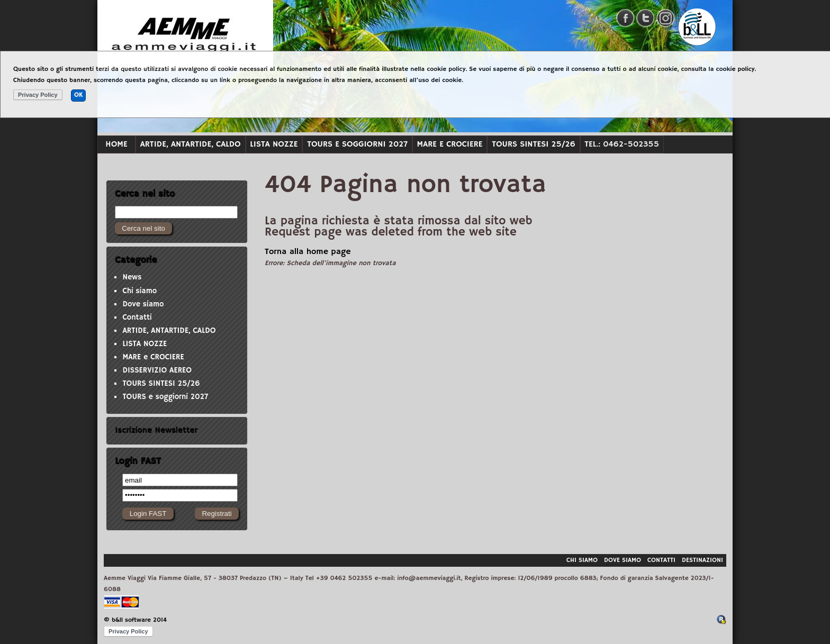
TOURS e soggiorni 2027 (357, 144)
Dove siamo (143, 304)
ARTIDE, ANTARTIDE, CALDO (191, 144)
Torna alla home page (308, 252)
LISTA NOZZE (274, 144)
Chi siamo (139, 291)
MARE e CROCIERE (450, 144)
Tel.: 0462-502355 (622, 144)
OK (78, 95)
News (132, 277)
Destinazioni (702, 560)
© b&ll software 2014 (135, 620)
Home (116, 144)
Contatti (137, 318)
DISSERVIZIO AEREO (157, 370)
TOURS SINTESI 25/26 (534, 144)
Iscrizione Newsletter (156, 430)
